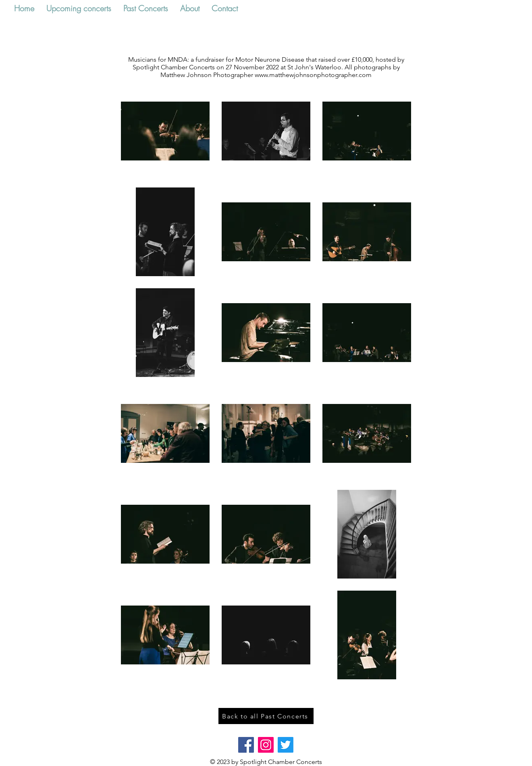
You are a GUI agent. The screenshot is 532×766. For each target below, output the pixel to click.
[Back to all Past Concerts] (266, 716)
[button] (79, 8)
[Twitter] (286, 745)
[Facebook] (246, 745)
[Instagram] (266, 745)
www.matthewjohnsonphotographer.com (313, 75)
